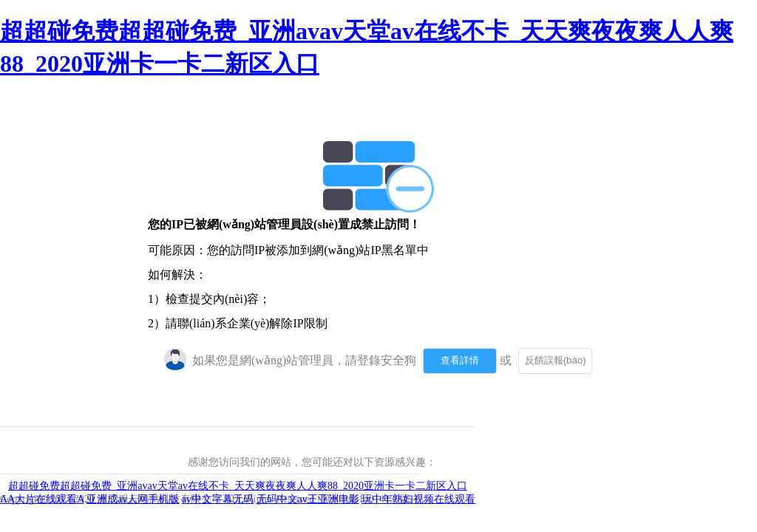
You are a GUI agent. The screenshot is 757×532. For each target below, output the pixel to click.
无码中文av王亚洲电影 (308, 499)
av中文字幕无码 (218, 499)
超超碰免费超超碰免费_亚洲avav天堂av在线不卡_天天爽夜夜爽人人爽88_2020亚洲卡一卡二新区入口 (238, 486)
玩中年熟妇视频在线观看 (418, 499)
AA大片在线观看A (42, 499)
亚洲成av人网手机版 (133, 499)
